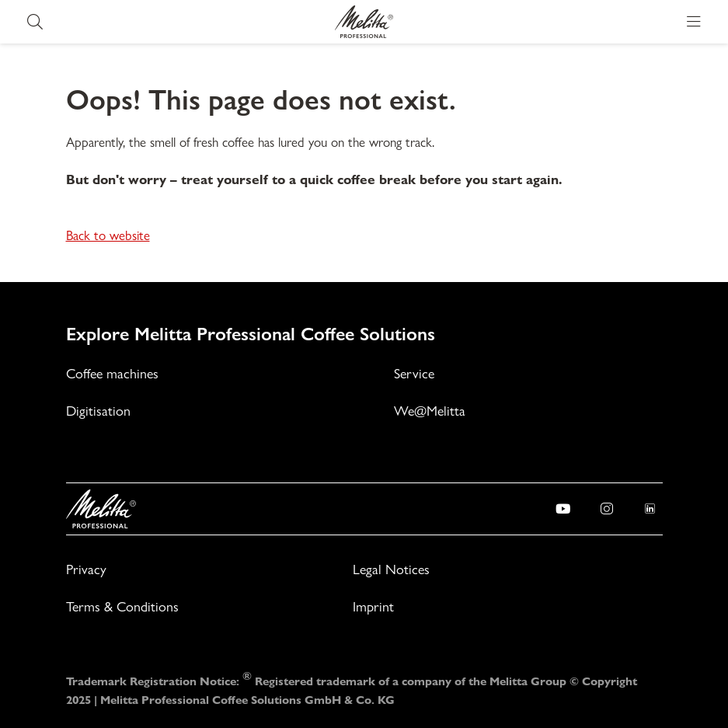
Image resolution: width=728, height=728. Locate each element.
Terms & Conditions (122, 606)
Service (414, 373)
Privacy (86, 569)
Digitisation (98, 411)
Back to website (108, 235)
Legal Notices (391, 569)
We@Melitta (430, 411)
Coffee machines (112, 373)
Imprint (373, 606)
